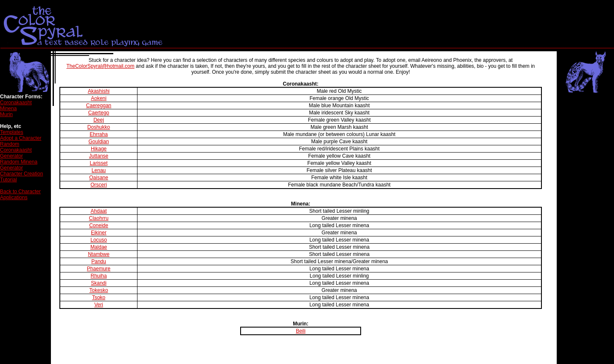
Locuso (99, 240)
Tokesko (99, 290)
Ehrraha (99, 134)
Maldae (99, 247)
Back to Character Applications (20, 195)
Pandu (99, 261)
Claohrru (99, 218)
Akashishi (99, 91)
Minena (8, 108)
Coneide (99, 225)
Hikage (99, 149)
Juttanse (99, 156)
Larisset (99, 163)
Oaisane (99, 178)
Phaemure (99, 269)
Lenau (99, 170)
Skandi (99, 283)
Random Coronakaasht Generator (16, 150)
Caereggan (99, 106)
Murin (6, 114)
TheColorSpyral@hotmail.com (101, 66)
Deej (99, 120)
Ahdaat (99, 211)
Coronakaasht (16, 103)
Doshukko (99, 127)
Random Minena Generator (19, 165)
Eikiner (99, 233)
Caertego (99, 113)
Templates (12, 132)
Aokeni (99, 98)
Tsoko (99, 297)
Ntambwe (99, 254)
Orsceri (99, 185)
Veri (99, 305)
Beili (301, 331)
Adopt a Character (21, 138)
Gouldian (99, 142)
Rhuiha (99, 276)
